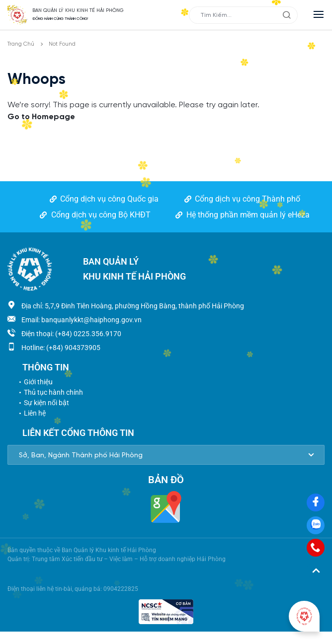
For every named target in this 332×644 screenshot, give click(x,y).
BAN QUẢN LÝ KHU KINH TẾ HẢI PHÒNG (78, 11)
